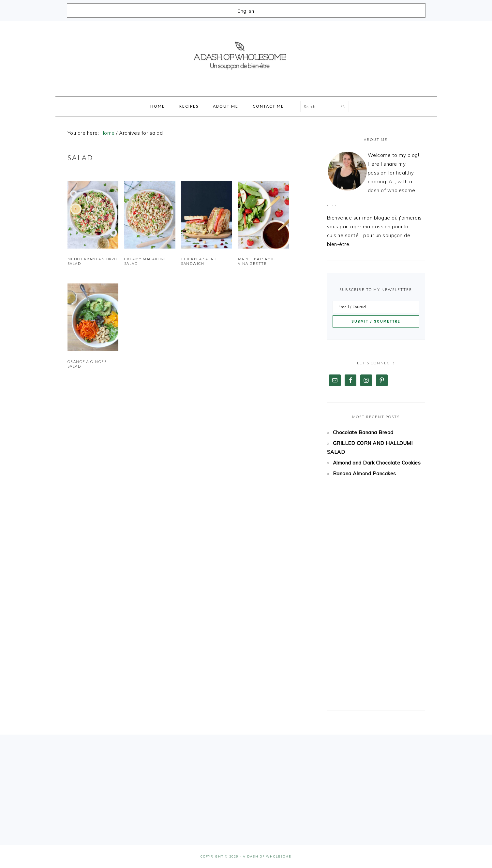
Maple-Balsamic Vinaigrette (257, 261)
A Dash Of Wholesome (246, 56)
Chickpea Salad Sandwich (199, 261)
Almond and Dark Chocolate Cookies (377, 463)
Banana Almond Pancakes (365, 473)
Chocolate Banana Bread (363, 432)
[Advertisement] (376, 600)
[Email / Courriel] (376, 307)
